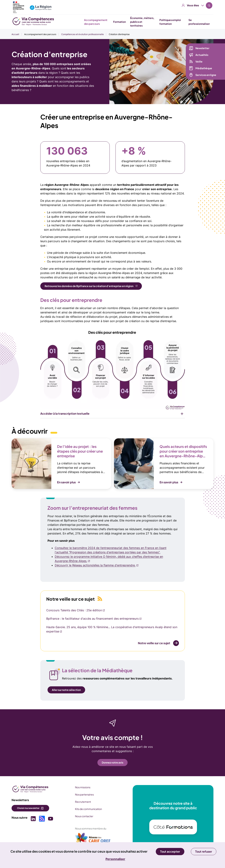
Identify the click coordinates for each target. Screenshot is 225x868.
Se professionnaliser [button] (199, 22)
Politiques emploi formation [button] (170, 22)
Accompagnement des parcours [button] (96, 22)
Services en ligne (203, 75)
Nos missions (83, 787)
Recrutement (83, 802)
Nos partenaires (84, 794)
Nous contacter (84, 816)
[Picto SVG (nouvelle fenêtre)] (33, 819)
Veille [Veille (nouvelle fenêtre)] (196, 61)
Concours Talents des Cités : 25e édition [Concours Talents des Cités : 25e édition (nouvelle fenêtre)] (74, 610)
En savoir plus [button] (66, 482)
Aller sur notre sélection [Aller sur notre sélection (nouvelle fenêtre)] (66, 690)
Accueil (15, 34)
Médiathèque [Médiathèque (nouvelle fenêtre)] (201, 68)
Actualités (199, 55)
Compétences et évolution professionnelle (82, 34)
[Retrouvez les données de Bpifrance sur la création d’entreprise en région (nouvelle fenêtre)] (91, 286)
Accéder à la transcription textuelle (65, 413)
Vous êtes (193, 5)
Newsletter (200, 48)
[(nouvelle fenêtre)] (93, 839)
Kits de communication (88, 809)
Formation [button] (119, 22)
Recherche (209, 5)
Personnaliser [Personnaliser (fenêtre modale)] (115, 859)
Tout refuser (204, 851)
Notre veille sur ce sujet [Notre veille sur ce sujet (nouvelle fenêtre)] (154, 643)
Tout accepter (170, 851)
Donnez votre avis (112, 762)
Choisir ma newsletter (28, 808)
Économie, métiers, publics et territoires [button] (142, 22)
